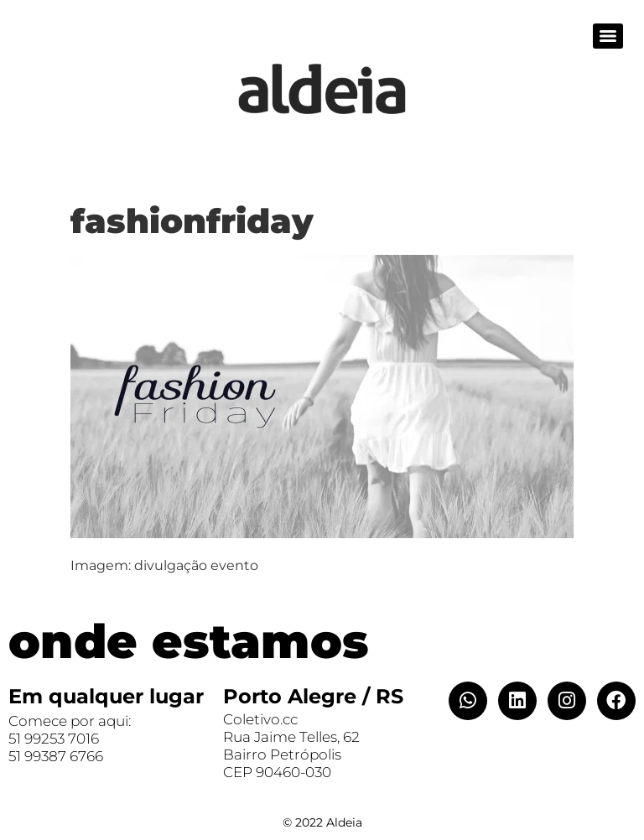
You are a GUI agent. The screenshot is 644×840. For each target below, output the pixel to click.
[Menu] (608, 36)
